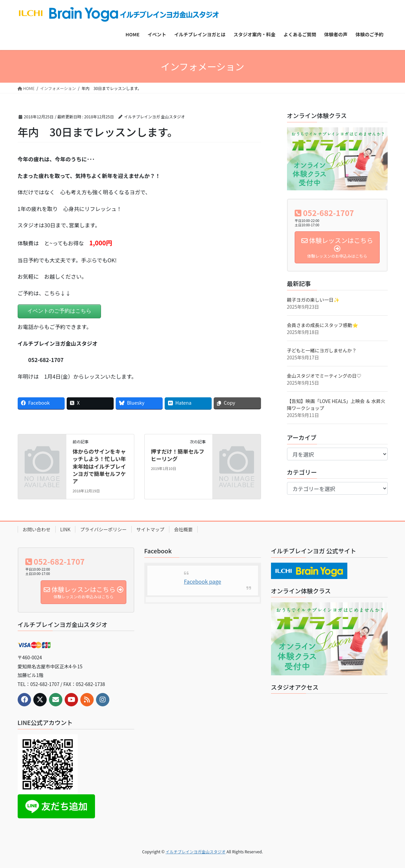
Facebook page (203, 581)
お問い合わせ (37, 529)
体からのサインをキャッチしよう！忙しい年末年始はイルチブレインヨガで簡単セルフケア (99, 466)
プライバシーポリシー (103, 529)
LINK (65, 529)
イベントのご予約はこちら (59, 311)
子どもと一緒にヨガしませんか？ (322, 350)
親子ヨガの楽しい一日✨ (313, 300)
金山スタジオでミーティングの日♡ (324, 376)
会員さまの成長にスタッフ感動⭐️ (322, 325)
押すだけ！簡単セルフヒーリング (178, 455)
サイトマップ (150, 529)
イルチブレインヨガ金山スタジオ (196, 851)
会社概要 (183, 529)
